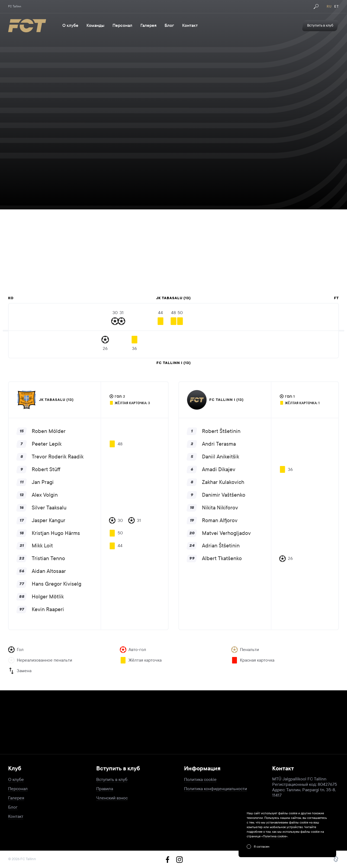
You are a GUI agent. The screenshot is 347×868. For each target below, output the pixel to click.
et (337, 7)
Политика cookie (200, 779)
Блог (169, 25)
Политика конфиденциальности (216, 789)
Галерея (148, 25)
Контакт (190, 25)
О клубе (70, 25)
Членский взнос (112, 798)
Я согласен (262, 847)
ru (329, 7)
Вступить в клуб (112, 779)
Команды (95, 25)
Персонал (122, 25)
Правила (105, 789)
